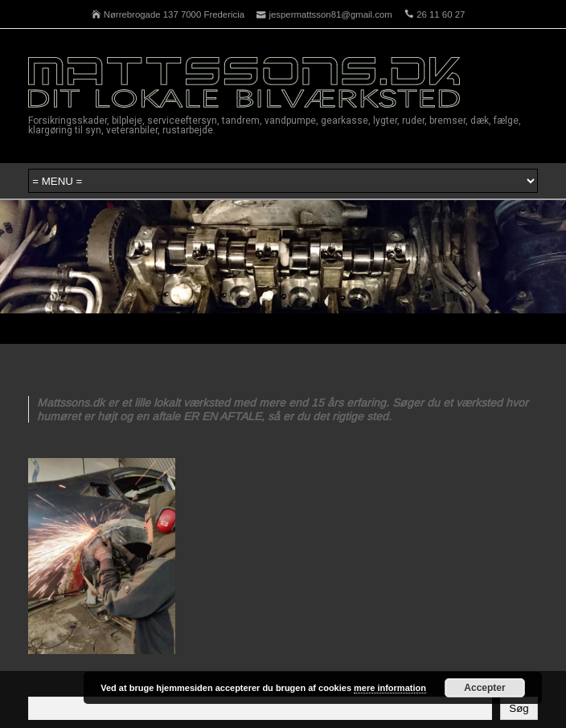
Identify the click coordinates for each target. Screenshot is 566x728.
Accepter (484, 688)
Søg (519, 708)
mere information (390, 688)
